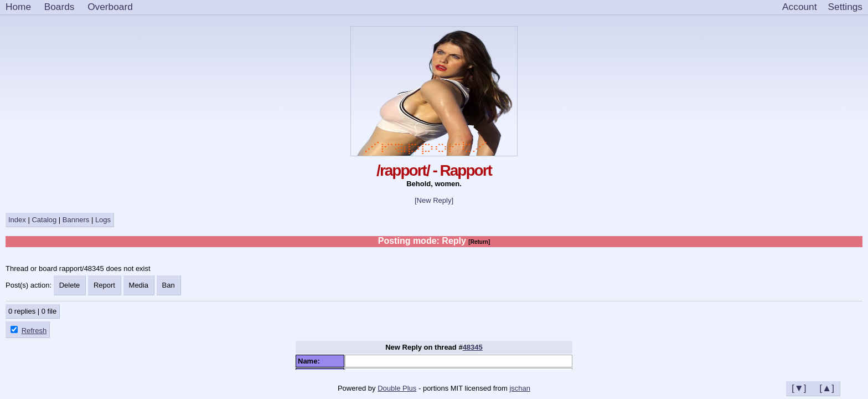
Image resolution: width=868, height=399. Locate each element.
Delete (70, 285)
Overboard (110, 7)
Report (104, 285)
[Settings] (845, 7)
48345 (473, 347)
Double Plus (397, 388)
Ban (169, 285)
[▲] (827, 388)
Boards (60, 7)
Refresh (34, 331)
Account (799, 7)
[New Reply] (434, 200)
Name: (311, 361)
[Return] (479, 242)
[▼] (799, 388)
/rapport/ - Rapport (434, 170)
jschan (520, 388)
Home (18, 7)
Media (139, 285)
